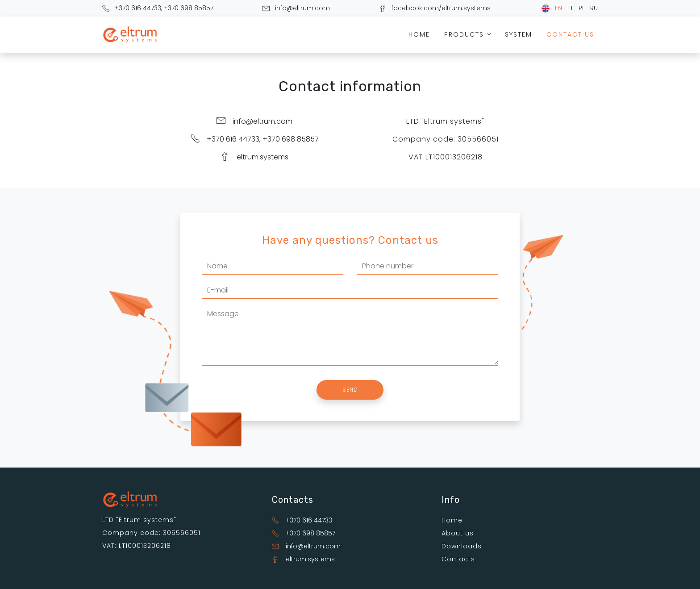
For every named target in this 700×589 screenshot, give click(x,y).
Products (469, 34)
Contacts (458, 559)
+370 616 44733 (138, 8)
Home (419, 34)
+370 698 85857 (189, 8)
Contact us (570, 34)
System (519, 34)
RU (594, 8)
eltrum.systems (262, 157)
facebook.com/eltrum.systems (441, 8)
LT (570, 8)
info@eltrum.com (302, 8)
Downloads (462, 546)
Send (350, 390)
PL (582, 8)
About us (458, 533)
